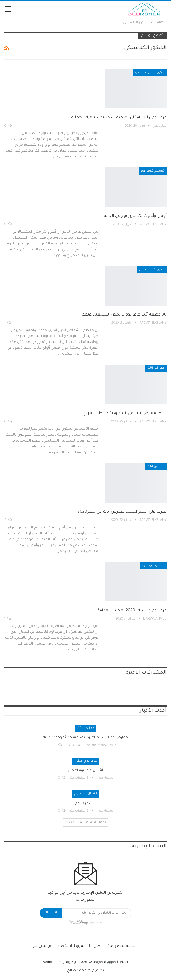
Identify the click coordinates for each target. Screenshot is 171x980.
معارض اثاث (156, 368)
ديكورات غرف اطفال (150, 73)
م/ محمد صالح (79, 971)
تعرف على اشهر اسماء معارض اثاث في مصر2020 (122, 512)
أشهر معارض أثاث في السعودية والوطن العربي (125, 413)
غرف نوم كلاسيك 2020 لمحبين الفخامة (132, 611)
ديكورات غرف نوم (152, 270)
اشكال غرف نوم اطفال (85, 771)
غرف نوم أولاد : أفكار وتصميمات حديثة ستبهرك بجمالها (118, 118)
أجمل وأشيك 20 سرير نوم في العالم (135, 216)
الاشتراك (51, 913)
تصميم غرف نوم (153, 171)
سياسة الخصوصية (123, 946)
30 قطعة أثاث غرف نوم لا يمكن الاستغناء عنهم (124, 315)
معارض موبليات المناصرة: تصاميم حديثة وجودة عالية (85, 738)
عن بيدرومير (43, 946)
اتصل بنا (96, 946)
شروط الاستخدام (71, 946)
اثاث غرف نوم (85, 804)
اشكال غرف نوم (153, 565)
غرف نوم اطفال (86, 761)
